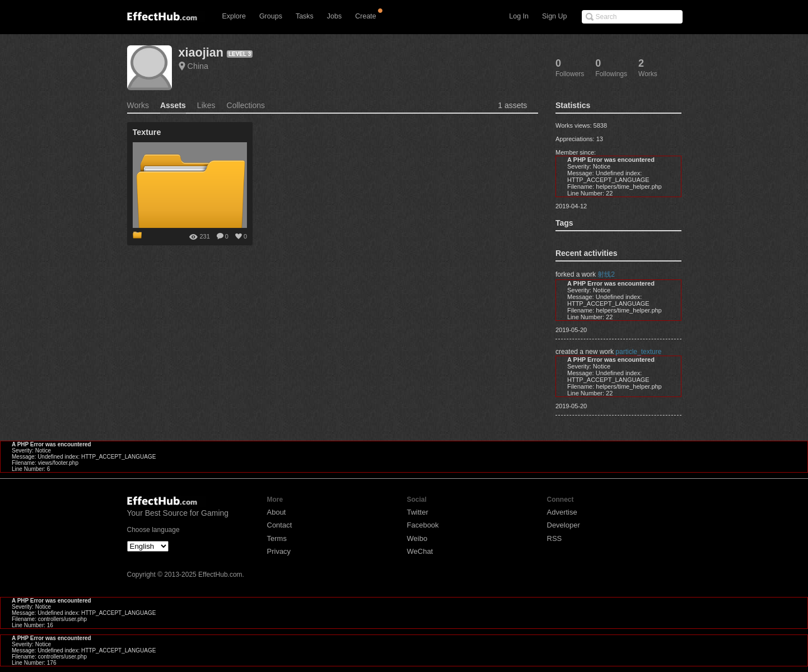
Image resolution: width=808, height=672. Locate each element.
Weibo (417, 538)
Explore (234, 16)
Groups (271, 16)
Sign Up (554, 16)
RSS (555, 538)
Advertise (562, 512)
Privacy (279, 551)
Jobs (334, 16)
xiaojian (201, 52)
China (198, 66)
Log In (519, 16)
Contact (280, 525)
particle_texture (638, 352)
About (277, 512)
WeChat (420, 551)
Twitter (418, 512)
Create (366, 16)
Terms (277, 538)
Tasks (305, 16)
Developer (564, 525)
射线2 (606, 274)
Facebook (423, 525)
